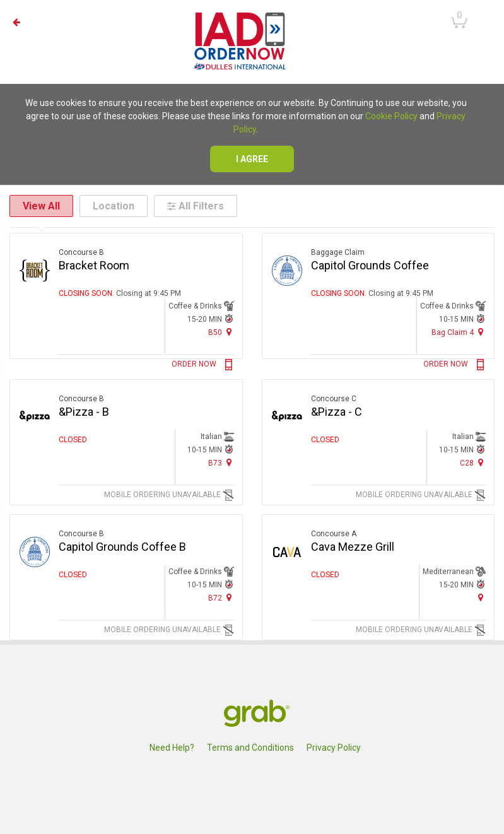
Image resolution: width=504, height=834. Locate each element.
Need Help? (172, 748)
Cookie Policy (391, 116)
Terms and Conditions (250, 748)
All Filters (196, 206)
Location (114, 206)
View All (41, 206)
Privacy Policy (334, 748)
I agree (252, 159)
